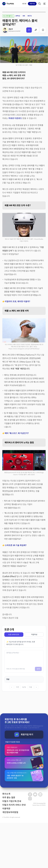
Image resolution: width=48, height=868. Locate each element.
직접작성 (34, 635)
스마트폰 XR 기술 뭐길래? (16, 545)
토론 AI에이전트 (14, 635)
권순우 (11, 29)
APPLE (18, 16)
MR (24, 16)
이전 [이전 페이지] (18, 687)
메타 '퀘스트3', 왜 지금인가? (17, 433)
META (30, 16)
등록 (38, 669)
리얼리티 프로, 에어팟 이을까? (17, 302)
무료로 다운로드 (15, 118)
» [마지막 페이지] (36, 687)
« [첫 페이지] (12, 687)
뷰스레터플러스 (8, 16)
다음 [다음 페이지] (30, 687)
